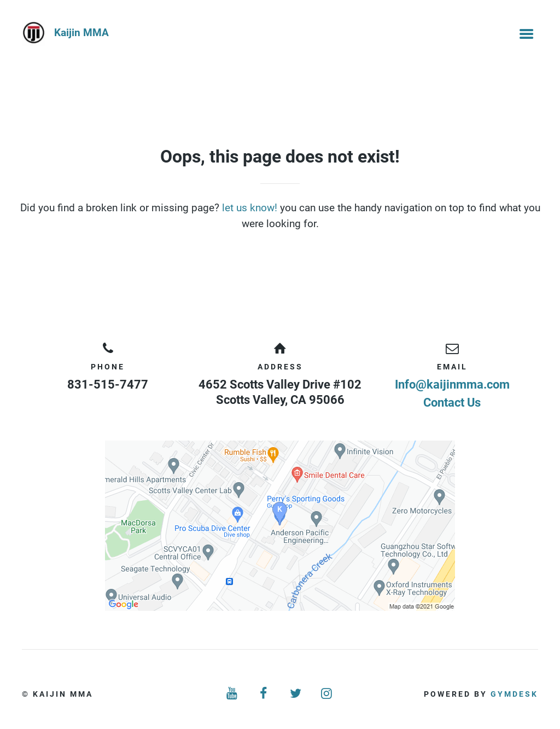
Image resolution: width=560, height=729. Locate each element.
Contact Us (452, 403)
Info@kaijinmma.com (452, 384)
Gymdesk (514, 694)
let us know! (250, 208)
